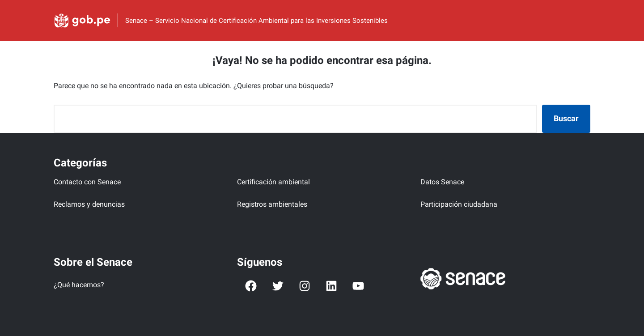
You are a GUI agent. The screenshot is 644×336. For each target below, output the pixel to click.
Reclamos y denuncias (89, 204)
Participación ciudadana (459, 204)
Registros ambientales (272, 204)
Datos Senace (442, 182)
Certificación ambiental (273, 182)
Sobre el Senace (93, 262)
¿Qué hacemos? (79, 285)
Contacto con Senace (87, 182)
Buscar (566, 118)
